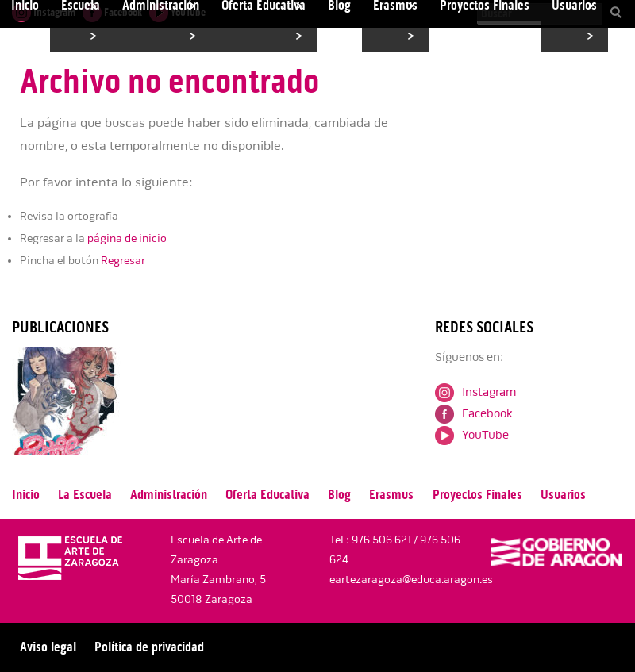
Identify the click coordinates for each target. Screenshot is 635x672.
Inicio (26, 495)
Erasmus (391, 495)
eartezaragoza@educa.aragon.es (411, 580)
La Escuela (85, 495)
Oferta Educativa (267, 495)
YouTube (472, 435)
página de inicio (127, 238)
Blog (339, 495)
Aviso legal (48, 647)
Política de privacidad (149, 647)
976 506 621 (381, 540)
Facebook (474, 413)
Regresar (123, 261)
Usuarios (563, 495)
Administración (169, 495)
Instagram (475, 392)
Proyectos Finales (477, 495)
